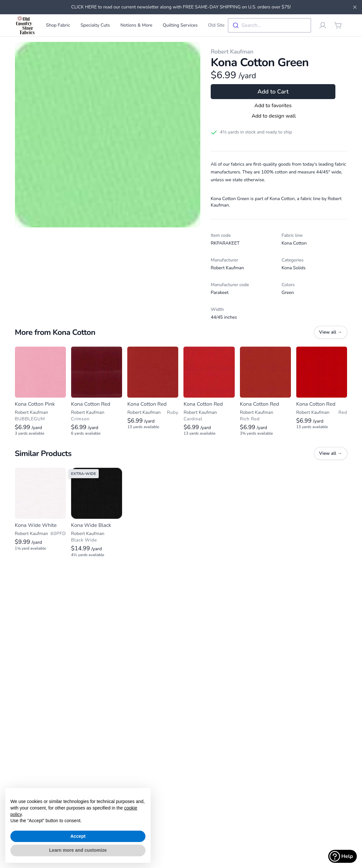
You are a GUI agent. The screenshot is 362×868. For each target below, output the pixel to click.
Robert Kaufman (232, 52)
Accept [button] (78, 836)
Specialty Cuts (95, 25)
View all (331, 332)
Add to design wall (274, 116)
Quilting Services (180, 25)
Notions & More (137, 25)
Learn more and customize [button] (78, 850)
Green (288, 293)
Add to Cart (273, 92)
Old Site (216, 25)
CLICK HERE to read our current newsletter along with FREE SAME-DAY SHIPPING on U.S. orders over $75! (181, 7)
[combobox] (269, 25)
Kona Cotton (294, 243)
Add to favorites (273, 106)
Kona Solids (293, 268)
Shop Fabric (58, 25)
